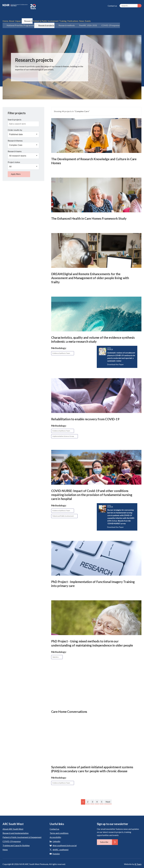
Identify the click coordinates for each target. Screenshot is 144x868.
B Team (138, 858)
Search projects (15, 114)
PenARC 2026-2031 (83, 20)
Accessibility (55, 831)
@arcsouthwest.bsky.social (65, 839)
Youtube (55, 848)
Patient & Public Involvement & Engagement (22, 831)
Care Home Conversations (69, 706)
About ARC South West (13, 823)
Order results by (15, 124)
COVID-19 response (104, 20)
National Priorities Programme (18, 20)
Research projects (43, 20)
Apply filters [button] (16, 168)
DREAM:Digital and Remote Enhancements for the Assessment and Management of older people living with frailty (90, 272)
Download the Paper (115, 358)
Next (108, 796)
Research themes (15, 135)
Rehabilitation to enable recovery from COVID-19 (85, 413)
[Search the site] (130, 6)
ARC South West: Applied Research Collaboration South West (35, 7)
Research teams (15, 145)
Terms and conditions (59, 827)
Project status (14, 156)
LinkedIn (56, 835)
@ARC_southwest (61, 844)
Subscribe (109, 836)
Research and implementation (16, 827)
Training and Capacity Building (16, 839)
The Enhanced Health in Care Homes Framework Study (89, 213)
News (5, 844)
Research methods (62, 20)
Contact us (112, 6)
